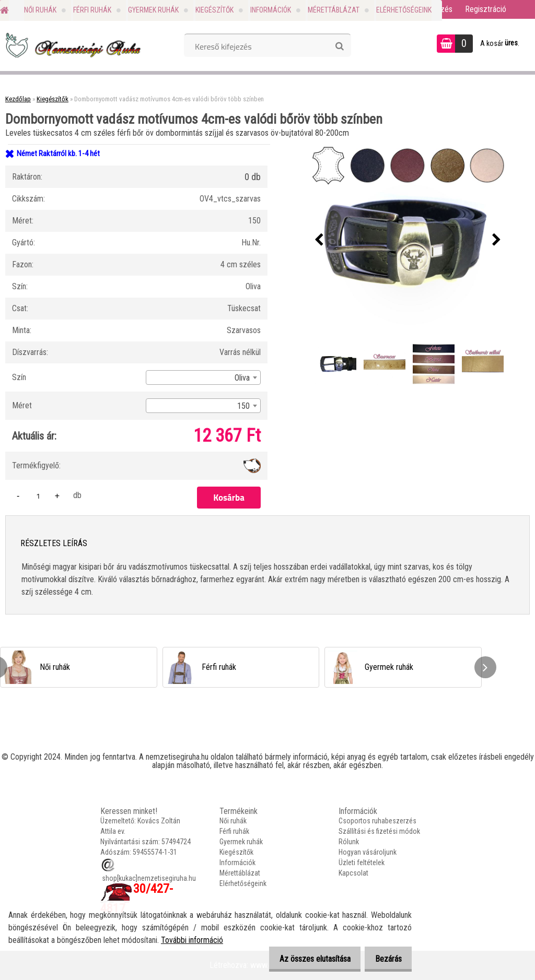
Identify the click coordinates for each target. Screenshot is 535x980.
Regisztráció (486, 9)
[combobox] (203, 377)
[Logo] (72, 45)
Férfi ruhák (92, 10)
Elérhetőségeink (404, 10)
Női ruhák (40, 10)
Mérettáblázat (334, 10)
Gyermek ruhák (153, 10)
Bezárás (385, 959)
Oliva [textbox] (242, 378)
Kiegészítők (214, 10)
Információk (271, 10)
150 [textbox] (243, 406)
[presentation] (319, 240)
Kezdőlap (18, 99)
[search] (339, 46)
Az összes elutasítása (306, 959)
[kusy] (38, 496)
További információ (192, 940)
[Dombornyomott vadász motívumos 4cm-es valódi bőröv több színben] (408, 240)
